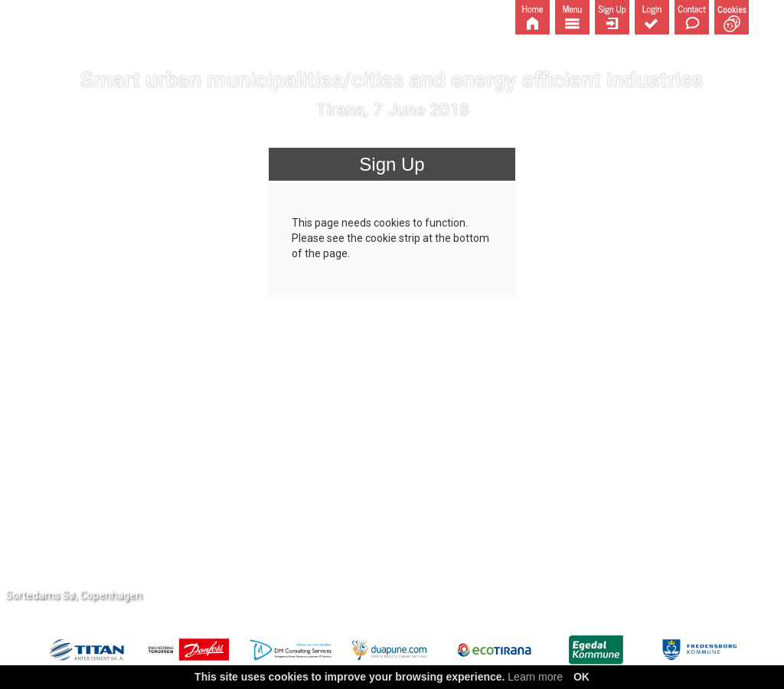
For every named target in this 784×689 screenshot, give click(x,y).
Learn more (535, 677)
